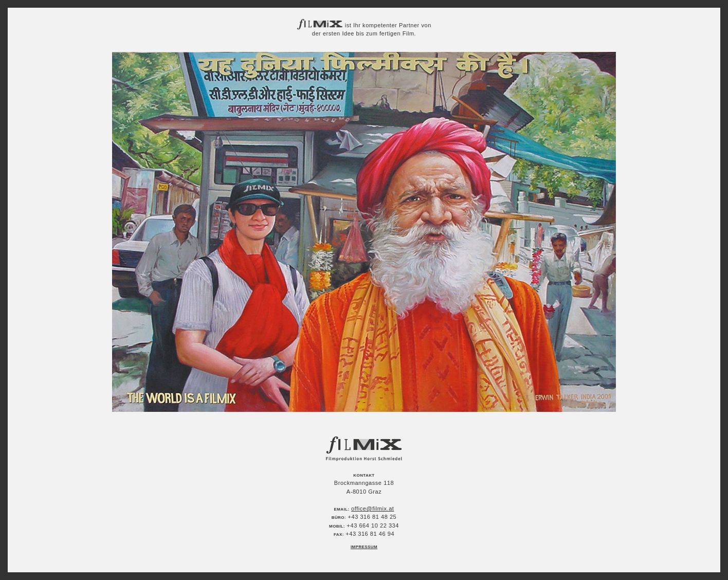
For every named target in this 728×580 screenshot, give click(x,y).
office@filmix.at (372, 509)
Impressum (364, 547)
